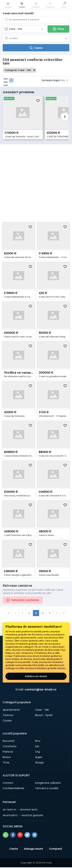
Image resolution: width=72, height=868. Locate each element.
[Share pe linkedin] (35, 835)
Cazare (7, 721)
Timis (6, 762)
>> (63, 613)
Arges (39, 757)
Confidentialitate (13, 788)
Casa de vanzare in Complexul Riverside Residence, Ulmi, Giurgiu (54, 496)
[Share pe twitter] (27, 835)
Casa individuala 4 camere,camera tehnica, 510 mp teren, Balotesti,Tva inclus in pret (20, 297)
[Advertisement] (36, 183)
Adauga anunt (33, 849)
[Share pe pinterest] (20, 835)
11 (50, 613)
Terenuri (8, 715)
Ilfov (38, 741)
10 (43, 613)
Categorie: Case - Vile (18, 70)
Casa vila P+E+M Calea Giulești (54, 297)
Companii (56, 849)
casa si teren (46, 535)
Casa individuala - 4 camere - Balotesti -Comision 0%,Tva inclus (54, 257)
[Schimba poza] (23, 113)
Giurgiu (40, 762)
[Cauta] (36, 48)
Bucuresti (9, 741)
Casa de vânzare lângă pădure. (54, 337)
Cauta (14, 849)
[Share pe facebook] (13, 835)
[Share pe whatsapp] (6, 835)
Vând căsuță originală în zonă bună (20, 575)
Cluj (37, 752)
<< (9, 613)
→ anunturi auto (20, 809)
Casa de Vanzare (14, 416)
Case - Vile (42, 710)
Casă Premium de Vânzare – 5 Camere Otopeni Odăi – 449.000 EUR (20, 535)
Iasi (37, 746)
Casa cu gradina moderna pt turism (54, 376)
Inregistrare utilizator (48, 783)
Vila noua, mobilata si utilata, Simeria (20, 496)
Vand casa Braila (49, 575)
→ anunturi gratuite (23, 815)
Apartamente (11, 710)
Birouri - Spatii (44, 715)
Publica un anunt (36, 676)
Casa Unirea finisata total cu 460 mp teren (20, 456)
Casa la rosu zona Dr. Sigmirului (54, 456)
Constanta (9, 746)
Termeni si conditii (47, 788)
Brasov (7, 757)
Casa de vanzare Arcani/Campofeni (20, 257)
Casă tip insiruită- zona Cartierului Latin (24, 137)
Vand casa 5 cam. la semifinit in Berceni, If (20, 337)
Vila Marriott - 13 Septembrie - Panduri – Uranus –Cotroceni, (54, 416)
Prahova (8, 752)
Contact (8, 783)
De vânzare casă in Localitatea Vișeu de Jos (20, 376)
